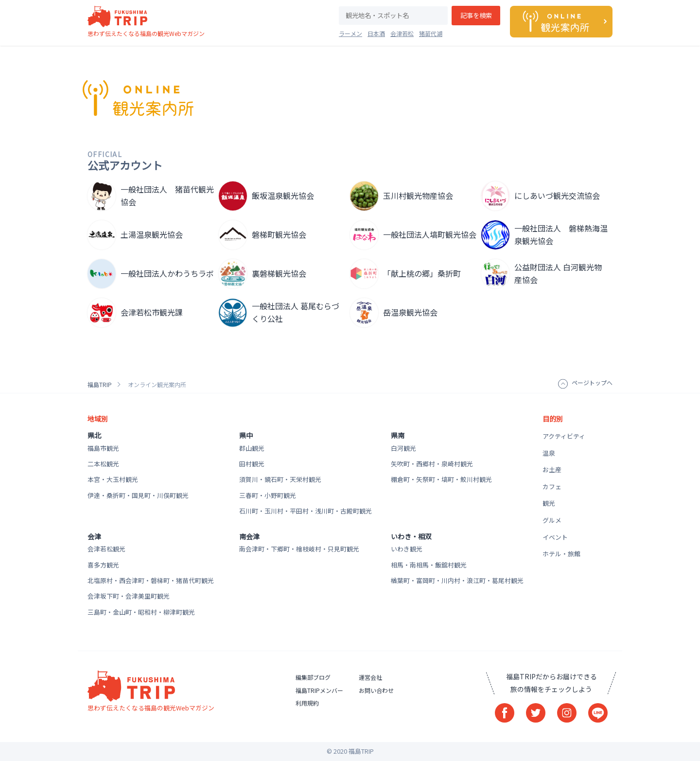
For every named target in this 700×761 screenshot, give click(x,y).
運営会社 (370, 677)
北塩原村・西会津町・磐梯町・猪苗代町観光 (151, 580)
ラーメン (350, 33)
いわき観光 (407, 549)
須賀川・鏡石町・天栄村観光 (280, 479)
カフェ (552, 487)
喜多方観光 (103, 565)
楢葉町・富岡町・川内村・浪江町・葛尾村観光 (457, 580)
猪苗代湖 (431, 33)
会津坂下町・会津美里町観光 (129, 596)
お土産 (552, 469)
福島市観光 (103, 448)
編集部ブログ (313, 677)
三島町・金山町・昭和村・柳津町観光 (141, 612)
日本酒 (376, 33)
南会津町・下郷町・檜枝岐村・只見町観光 (299, 549)
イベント (555, 537)
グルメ (552, 520)
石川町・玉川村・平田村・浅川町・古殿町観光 (306, 511)
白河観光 (403, 448)
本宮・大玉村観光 (113, 479)
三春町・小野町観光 (268, 495)
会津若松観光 (106, 549)
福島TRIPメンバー (319, 690)
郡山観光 (252, 448)
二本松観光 (103, 464)
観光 (549, 503)
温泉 (549, 453)
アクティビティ (564, 436)
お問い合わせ (376, 690)
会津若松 (402, 33)
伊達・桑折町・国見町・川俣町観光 (138, 495)
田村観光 (252, 464)
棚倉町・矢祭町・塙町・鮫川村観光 (441, 479)
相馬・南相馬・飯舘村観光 (429, 565)
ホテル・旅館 (561, 554)
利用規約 (307, 703)
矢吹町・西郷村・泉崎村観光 (432, 464)
